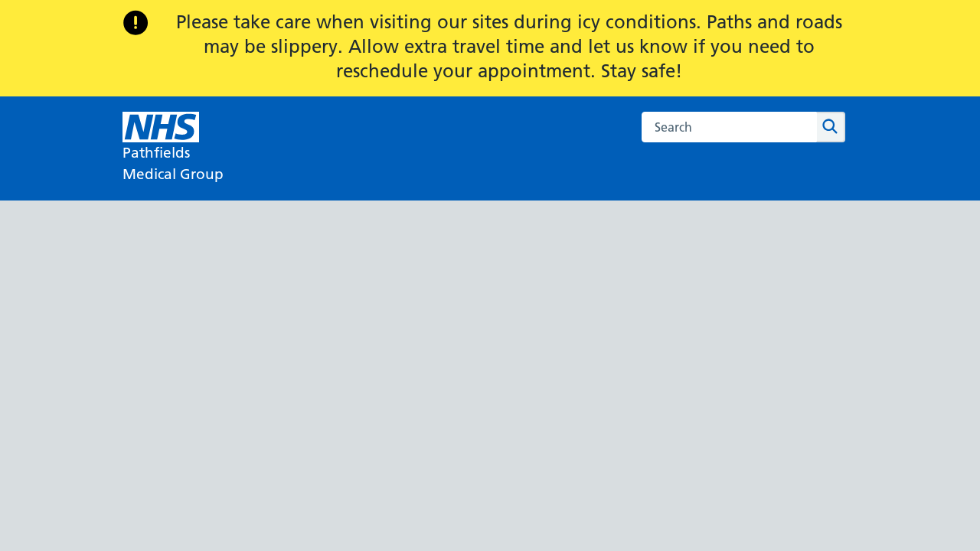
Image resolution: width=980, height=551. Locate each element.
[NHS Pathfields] (173, 148)
